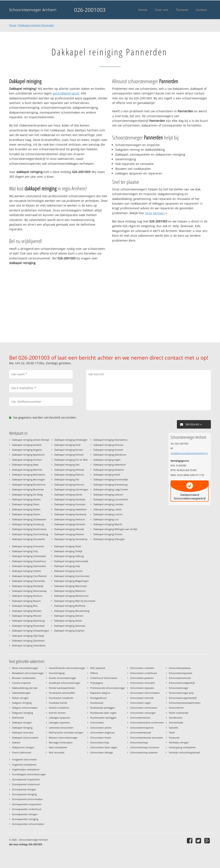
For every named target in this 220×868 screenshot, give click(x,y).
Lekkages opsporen (59, 718)
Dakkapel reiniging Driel (67, 445)
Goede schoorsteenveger (62, 678)
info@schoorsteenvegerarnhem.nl (189, 453)
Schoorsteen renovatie (142, 683)
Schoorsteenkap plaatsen (144, 752)
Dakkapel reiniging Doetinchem (29, 529)
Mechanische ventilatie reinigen (66, 732)
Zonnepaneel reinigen (24, 789)
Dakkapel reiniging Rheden (27, 611)
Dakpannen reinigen (23, 747)
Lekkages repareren (59, 722)
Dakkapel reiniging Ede (67, 465)
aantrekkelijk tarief (66, 93)
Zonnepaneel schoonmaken (27, 799)
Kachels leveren (57, 713)
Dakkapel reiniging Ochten (108, 534)
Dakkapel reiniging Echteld (69, 455)
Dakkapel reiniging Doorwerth (29, 539)
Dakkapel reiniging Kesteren (109, 470)
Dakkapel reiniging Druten (69, 450)
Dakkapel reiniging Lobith (108, 509)
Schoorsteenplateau (180, 668)
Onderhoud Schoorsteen (104, 678)
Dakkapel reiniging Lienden (108, 504)
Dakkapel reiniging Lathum (108, 494)
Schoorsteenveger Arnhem (33, 10)
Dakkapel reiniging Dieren (26, 514)
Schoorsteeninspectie (142, 728)
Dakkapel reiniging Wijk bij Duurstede (75, 601)
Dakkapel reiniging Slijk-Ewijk (28, 636)
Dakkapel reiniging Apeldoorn (28, 455)
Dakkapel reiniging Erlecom (69, 485)
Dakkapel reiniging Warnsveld (70, 586)
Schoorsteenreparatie (181, 673)
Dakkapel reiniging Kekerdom (110, 465)
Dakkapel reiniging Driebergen (71, 440)
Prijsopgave (97, 683)
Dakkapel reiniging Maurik (108, 524)
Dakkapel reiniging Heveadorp (71, 539)
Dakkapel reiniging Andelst (27, 445)
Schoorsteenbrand (140, 718)
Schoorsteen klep (100, 742)
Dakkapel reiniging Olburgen (109, 539)
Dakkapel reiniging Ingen (107, 460)
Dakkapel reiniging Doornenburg (30, 534)
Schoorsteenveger (179, 688)
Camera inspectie (21, 683)
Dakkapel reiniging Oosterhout (29, 561)
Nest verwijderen (58, 747)
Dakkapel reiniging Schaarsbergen (31, 631)
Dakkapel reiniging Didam (26, 509)
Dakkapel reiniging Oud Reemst (29, 576)
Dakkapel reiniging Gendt (68, 494)
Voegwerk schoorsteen (25, 759)
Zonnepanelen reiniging (25, 819)
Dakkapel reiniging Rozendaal (28, 626)
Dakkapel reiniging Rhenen (27, 616)
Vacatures (174, 738)
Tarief (172, 732)
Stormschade (176, 722)
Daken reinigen (20, 698)
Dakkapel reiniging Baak (25, 465)
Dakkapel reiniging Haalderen (71, 509)
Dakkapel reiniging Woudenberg (72, 611)
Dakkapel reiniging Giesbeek (70, 499)
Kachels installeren (59, 708)
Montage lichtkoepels (61, 742)
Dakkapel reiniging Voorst (68, 571)
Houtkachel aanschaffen (62, 693)
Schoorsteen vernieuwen (144, 708)
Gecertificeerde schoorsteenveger (67, 668)
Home (13, 25)
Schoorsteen (97, 722)
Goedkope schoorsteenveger (65, 683)
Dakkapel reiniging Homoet (108, 445)
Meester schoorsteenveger (63, 738)
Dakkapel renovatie (23, 732)
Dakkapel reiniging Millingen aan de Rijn (116, 529)
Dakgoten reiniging (23, 713)
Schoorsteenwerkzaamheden (185, 703)
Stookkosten (176, 718)
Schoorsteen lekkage (102, 752)
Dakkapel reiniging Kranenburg (110, 485)
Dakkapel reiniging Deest (26, 504)
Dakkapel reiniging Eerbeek (69, 470)
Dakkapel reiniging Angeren (27, 450)
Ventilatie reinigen (179, 742)
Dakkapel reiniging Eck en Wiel (71, 460)
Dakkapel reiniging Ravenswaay (29, 591)
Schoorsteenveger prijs (181, 693)
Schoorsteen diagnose (102, 732)
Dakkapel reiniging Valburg (69, 556)
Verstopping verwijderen (182, 747)
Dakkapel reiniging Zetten (68, 621)
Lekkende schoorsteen (61, 728)
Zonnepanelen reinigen (25, 814)
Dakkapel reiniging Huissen (108, 450)
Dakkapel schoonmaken (25, 738)
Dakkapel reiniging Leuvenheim (111, 499)
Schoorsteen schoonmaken (145, 693)
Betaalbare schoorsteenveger (28, 673)
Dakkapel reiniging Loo (106, 519)
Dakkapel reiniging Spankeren (28, 641)
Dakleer (16, 742)
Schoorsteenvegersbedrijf (183, 698)
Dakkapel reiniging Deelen (26, 499)
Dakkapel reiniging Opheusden (29, 566)
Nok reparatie (98, 668)
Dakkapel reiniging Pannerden (36, 25)
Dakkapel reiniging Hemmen (70, 524)
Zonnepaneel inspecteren (26, 779)
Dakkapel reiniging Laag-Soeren (111, 489)
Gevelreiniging (57, 673)
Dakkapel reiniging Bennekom (29, 475)
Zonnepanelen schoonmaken (28, 824)
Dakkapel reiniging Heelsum (70, 519)
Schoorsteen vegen (141, 703)
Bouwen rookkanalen (24, 678)
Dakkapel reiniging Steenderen (29, 645)
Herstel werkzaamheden (62, 688)
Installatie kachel (58, 703)
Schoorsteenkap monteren (145, 747)
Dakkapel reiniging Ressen (26, 601)
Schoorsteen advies (101, 728)
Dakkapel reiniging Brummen (28, 489)
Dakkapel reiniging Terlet (68, 546)
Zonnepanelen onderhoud (27, 809)
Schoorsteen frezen (101, 738)
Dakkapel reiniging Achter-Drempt (31, 440)
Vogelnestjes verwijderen (26, 769)
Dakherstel (18, 718)
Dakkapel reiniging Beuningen (29, 479)
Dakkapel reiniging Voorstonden (72, 576)
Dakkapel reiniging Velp (67, 566)
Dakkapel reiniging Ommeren (28, 546)
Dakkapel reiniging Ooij (25, 551)
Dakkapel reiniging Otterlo (27, 571)
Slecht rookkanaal (179, 713)
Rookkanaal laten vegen (103, 713)
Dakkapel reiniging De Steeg (27, 494)
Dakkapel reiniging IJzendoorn (110, 455)
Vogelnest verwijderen (24, 765)
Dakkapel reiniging (22, 728)
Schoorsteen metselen (142, 668)
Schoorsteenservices (180, 678)
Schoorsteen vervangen (143, 713)
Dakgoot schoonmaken (25, 708)
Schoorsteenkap (139, 742)
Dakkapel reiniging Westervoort (71, 596)
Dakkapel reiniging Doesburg (28, 524)
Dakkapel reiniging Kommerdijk (111, 479)
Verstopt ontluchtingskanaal (184, 752)
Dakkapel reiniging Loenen (108, 514)
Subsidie (173, 728)
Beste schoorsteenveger (25, 668)
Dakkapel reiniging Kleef (107, 475)
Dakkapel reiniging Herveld (69, 529)
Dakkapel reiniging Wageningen (71, 581)
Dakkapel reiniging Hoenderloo (111, 440)
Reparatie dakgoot (100, 693)
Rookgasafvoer (98, 698)
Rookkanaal (97, 703)
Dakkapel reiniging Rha (25, 606)
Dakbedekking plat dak (25, 688)
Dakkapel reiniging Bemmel (27, 470)
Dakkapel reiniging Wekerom (70, 591)
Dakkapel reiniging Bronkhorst (29, 485)
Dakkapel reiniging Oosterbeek (29, 556)
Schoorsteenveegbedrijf (182, 683)
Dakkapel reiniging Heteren (69, 534)
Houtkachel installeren (61, 698)
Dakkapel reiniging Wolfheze (70, 606)
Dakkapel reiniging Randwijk (28, 586)
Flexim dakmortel (22, 752)
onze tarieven (155, 213)
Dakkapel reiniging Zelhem (69, 616)
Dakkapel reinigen (22, 722)
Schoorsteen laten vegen (104, 747)
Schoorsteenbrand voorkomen (147, 722)
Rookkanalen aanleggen (103, 718)
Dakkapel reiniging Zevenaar (70, 626)
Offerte (94, 673)
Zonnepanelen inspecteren (27, 804)
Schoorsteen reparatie (142, 688)
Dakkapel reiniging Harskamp (70, 514)
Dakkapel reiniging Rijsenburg (28, 621)
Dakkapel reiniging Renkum (27, 596)
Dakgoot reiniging (22, 703)
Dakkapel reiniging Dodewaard (29, 519)
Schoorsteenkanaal (141, 732)
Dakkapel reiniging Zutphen (69, 631)
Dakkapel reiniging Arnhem (27, 460)
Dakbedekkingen (21, 693)
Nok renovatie (57, 752)
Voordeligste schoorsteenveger (29, 774)
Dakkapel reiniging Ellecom (69, 475)
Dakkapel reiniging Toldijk (68, 551)
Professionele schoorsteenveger (108, 688)
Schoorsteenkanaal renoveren (147, 738)
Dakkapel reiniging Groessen (70, 504)
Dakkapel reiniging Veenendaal (71, 561)
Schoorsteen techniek (142, 698)
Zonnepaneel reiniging (24, 794)
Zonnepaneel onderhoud (26, 784)
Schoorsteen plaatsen (142, 678)
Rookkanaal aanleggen (103, 708)
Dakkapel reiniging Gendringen (71, 489)
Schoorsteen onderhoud (144, 673)
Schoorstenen (176, 708)
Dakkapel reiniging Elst (67, 479)
